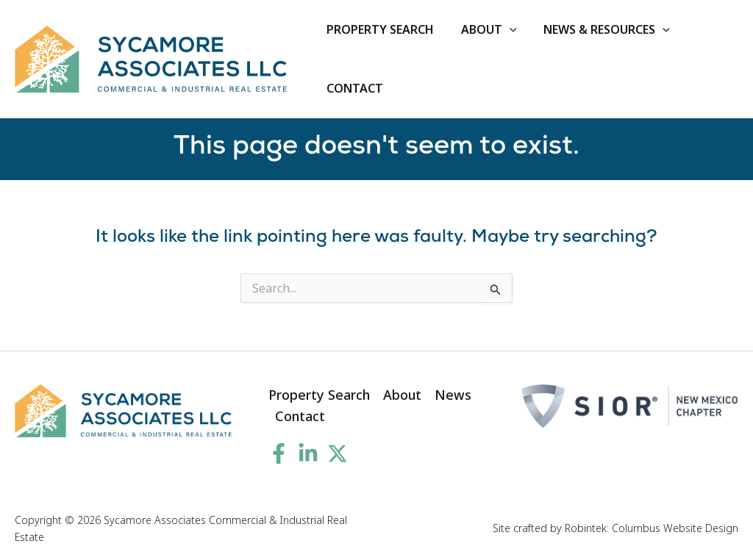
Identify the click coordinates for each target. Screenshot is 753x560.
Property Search (319, 395)
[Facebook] (279, 453)
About (402, 395)
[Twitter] (338, 453)
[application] (504, 29)
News (453, 395)
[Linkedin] (308, 453)
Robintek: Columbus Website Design (652, 528)
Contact (300, 416)
